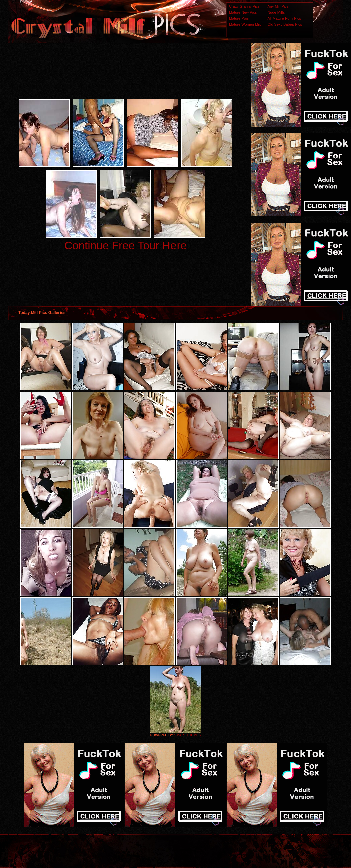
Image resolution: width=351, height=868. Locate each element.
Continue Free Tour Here (125, 245)
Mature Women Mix (245, 24)
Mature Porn (239, 18)
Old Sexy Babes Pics (285, 24)
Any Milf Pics (278, 6)
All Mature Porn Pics (284, 18)
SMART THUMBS (187, 735)
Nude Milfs (276, 12)
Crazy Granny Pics (244, 6)
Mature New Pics (243, 12)
